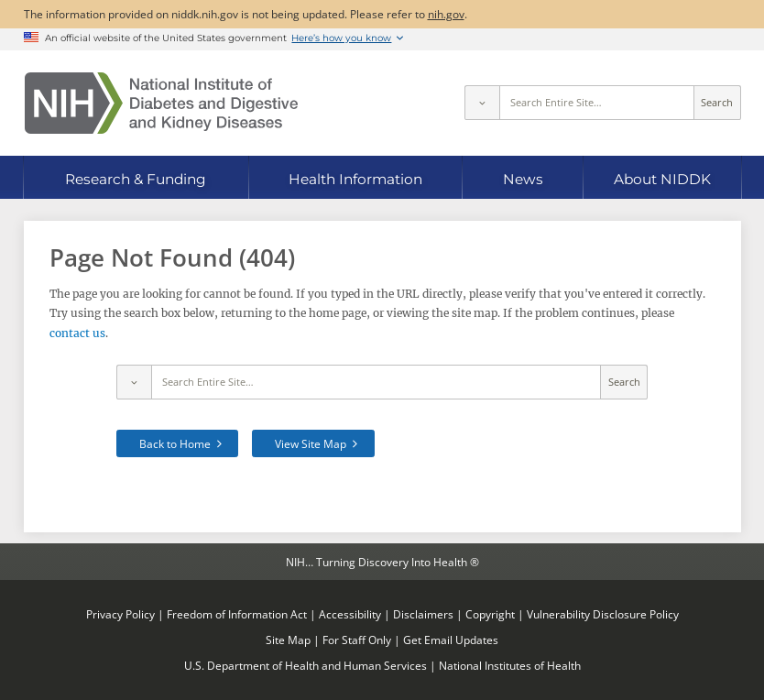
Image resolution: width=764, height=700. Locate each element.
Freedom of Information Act (237, 614)
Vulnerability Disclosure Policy (603, 614)
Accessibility (350, 614)
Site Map (288, 640)
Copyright (490, 614)
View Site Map (311, 443)
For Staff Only (357, 640)
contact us (77, 333)
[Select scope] (482, 103)
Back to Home (175, 443)
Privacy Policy (120, 614)
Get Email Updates (451, 640)
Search (717, 103)
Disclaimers (423, 614)
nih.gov (446, 14)
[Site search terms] (597, 103)
